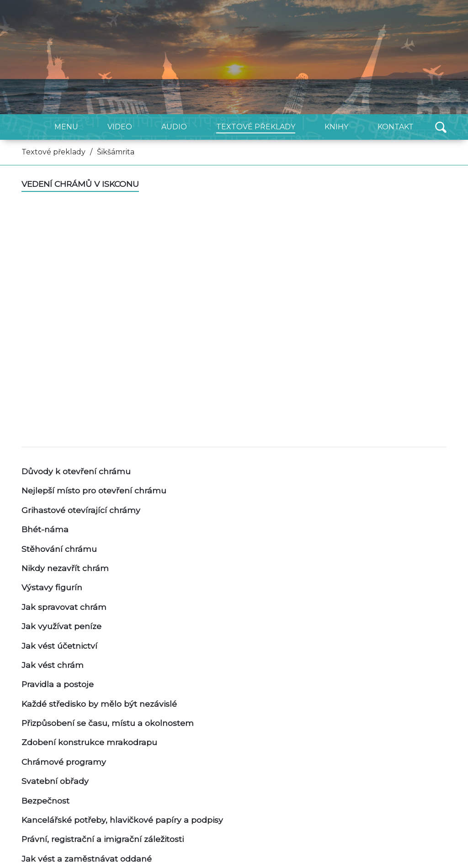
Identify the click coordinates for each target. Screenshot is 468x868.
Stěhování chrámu (59, 549)
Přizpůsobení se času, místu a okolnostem (108, 723)
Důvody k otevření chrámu (76, 471)
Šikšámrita (116, 152)
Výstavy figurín (52, 587)
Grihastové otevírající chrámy (81, 510)
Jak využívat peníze (61, 626)
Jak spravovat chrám (64, 607)
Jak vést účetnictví (59, 646)
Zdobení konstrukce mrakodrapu (89, 742)
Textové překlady (53, 152)
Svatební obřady (55, 781)
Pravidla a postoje (58, 684)
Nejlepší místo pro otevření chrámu (94, 490)
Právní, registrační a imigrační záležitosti (103, 839)
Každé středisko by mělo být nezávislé (99, 704)
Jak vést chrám (53, 665)
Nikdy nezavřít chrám (65, 568)
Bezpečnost (45, 801)
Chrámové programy (64, 762)
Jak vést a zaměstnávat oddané (87, 859)
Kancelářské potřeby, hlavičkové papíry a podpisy (122, 820)
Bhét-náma (45, 529)
